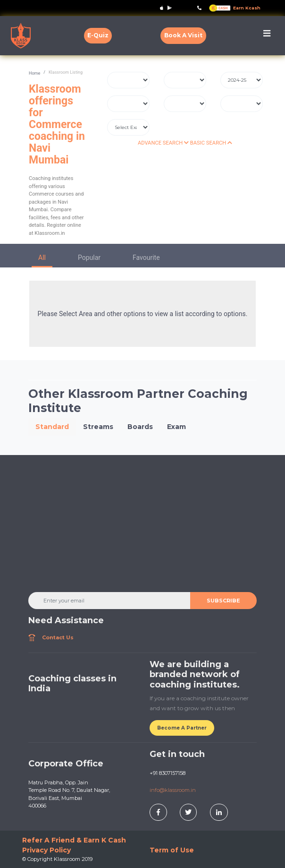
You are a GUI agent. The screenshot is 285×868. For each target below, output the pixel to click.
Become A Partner (182, 728)
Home (34, 73)
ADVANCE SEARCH (163, 143)
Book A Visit (183, 35)
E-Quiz (98, 35)
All (42, 258)
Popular (89, 258)
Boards (140, 427)
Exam (176, 427)
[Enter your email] (109, 601)
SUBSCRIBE (223, 601)
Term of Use (172, 850)
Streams (98, 427)
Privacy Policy (46, 850)
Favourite (146, 258)
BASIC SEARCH (211, 143)
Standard (52, 427)
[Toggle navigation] (267, 36)
